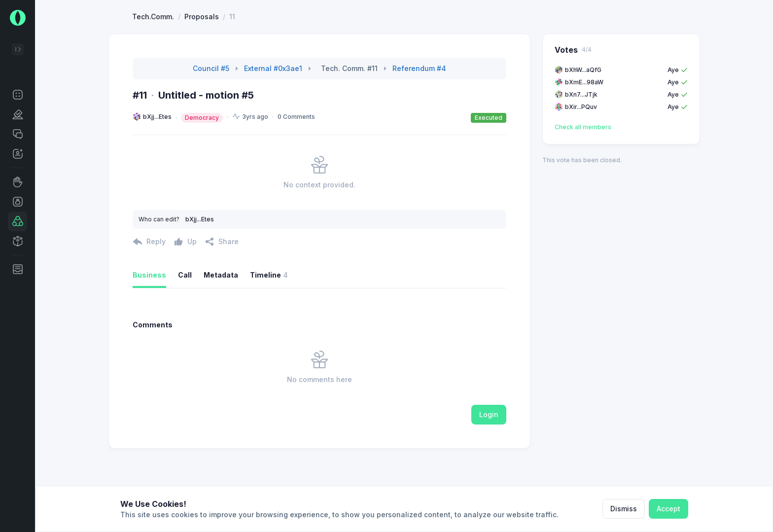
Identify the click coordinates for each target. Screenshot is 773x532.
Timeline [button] (269, 311)
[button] (18, 95)
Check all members (583, 163)
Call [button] (185, 311)
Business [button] (149, 311)
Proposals (202, 53)
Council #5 (211, 104)
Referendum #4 (419, 104)
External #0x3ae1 (273, 104)
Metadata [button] (221, 311)
